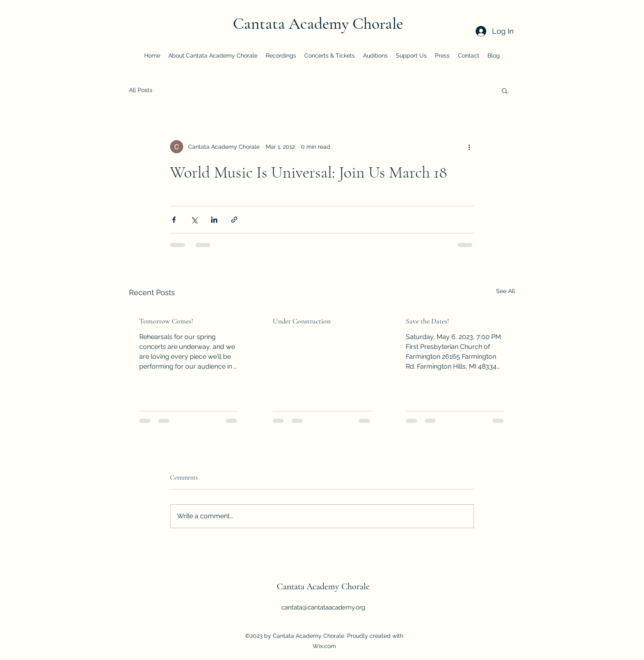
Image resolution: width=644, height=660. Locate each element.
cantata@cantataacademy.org (323, 607)
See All (506, 291)
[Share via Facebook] (174, 220)
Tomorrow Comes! (166, 321)
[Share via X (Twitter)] (194, 220)
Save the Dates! (427, 321)
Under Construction (302, 321)
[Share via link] (234, 220)
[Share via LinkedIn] (214, 220)
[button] (505, 90)
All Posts (141, 90)
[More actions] (469, 147)
